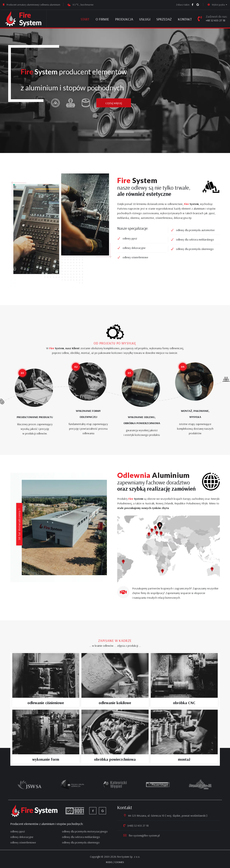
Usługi (145, 19)
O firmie (102, 19)
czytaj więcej (116, 108)
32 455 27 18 (141, 825)
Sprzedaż (164, 19)
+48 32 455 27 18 (215, 20)
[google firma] (198, 5)
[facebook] (193, 5)
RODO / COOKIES (115, 862)
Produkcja (124, 19)
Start (85, 19)
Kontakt (185, 19)
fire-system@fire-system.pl (144, 835)
